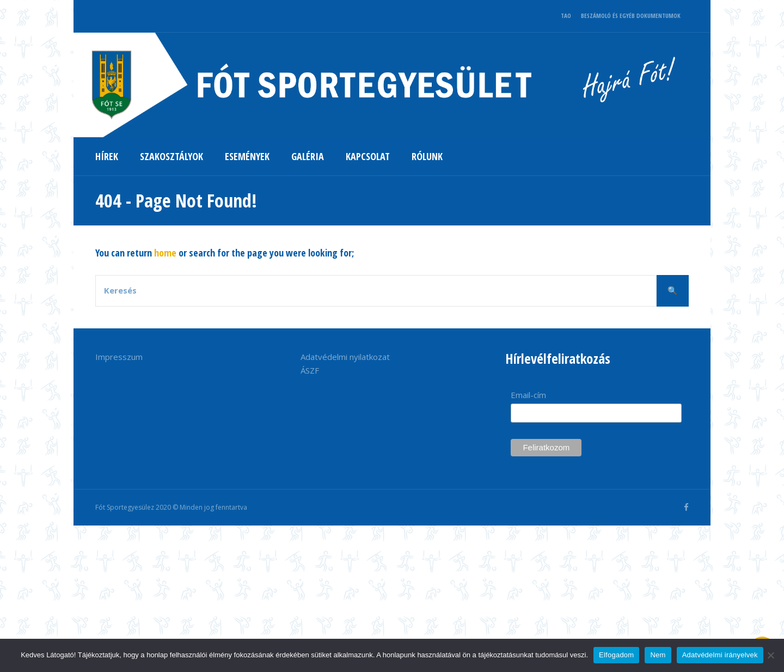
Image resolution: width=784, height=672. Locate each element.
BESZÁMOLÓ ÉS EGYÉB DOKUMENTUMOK (631, 16)
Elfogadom (616, 655)
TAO (566, 16)
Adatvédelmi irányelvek (720, 655)
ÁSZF (310, 370)
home (165, 253)
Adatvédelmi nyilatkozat (345, 357)
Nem (658, 655)
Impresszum (119, 357)
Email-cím (528, 395)
